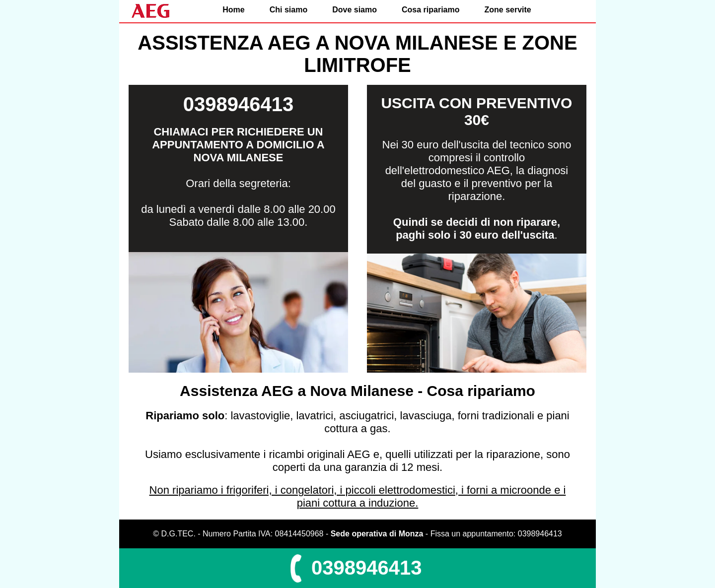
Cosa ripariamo (430, 10)
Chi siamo (288, 10)
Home (233, 10)
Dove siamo (355, 10)
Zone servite (507, 10)
